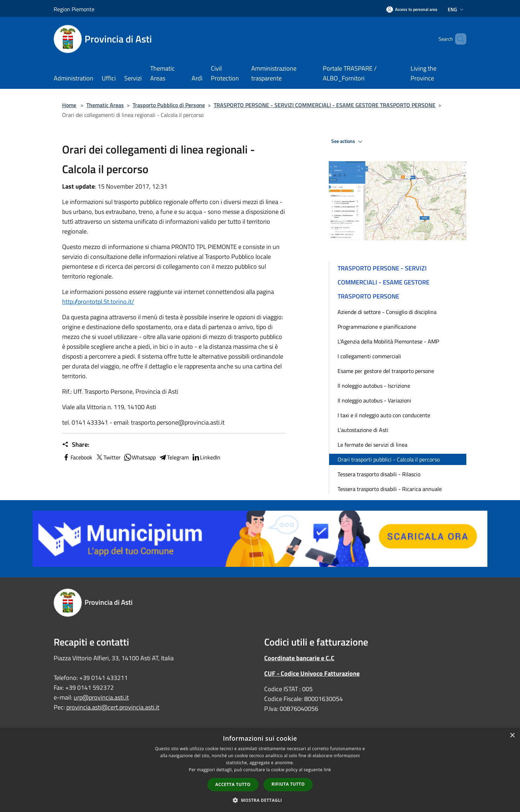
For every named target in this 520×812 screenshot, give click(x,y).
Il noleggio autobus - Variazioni (374, 400)
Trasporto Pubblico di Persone (169, 105)
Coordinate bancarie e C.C (299, 658)
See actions (348, 142)
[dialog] (260, 770)
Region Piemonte (74, 9)
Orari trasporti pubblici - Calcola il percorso (389, 459)
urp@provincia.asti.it (101, 697)
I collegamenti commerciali (369, 356)
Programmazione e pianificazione (377, 327)
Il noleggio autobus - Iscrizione (374, 386)
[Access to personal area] (412, 9)
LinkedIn (206, 457)
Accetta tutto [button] (233, 784)
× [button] (512, 736)
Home (69, 105)
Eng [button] (456, 9)
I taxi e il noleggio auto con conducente (384, 415)
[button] (260, 800)
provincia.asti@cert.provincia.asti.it (113, 707)
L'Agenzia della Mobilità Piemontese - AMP (388, 341)
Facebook (77, 457)
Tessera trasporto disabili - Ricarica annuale (390, 489)
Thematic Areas (105, 105)
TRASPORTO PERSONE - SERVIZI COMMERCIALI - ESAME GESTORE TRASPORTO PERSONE (325, 105)
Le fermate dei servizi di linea (372, 445)
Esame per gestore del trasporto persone (386, 371)
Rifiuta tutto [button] (288, 784)
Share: (76, 445)
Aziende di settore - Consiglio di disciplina (387, 312)
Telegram (174, 457)
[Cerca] (458, 39)
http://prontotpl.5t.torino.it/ (98, 302)
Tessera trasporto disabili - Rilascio (379, 474)
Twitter (108, 457)
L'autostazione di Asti (363, 430)
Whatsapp (140, 457)
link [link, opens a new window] (328, 770)
